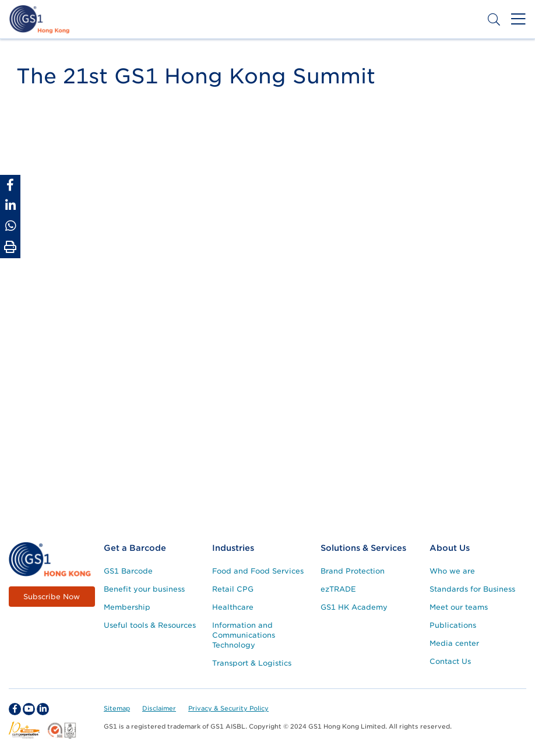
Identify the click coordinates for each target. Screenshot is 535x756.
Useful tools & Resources (150, 625)
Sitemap (117, 708)
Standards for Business (472, 589)
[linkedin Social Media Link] (43, 709)
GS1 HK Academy (354, 607)
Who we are (452, 571)
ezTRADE (338, 589)
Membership (127, 607)
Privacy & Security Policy (228, 708)
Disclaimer (159, 708)
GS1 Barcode (128, 571)
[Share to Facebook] (10, 185)
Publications (453, 625)
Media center (454, 643)
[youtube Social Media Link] (29, 709)
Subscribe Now (52, 597)
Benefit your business (144, 589)
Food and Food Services (258, 571)
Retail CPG (233, 589)
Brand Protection (353, 571)
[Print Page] (10, 247)
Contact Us (450, 661)
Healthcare (233, 607)
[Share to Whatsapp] (10, 226)
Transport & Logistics (252, 663)
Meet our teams (459, 607)
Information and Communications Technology (244, 635)
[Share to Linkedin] (10, 205)
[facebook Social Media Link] (15, 709)
